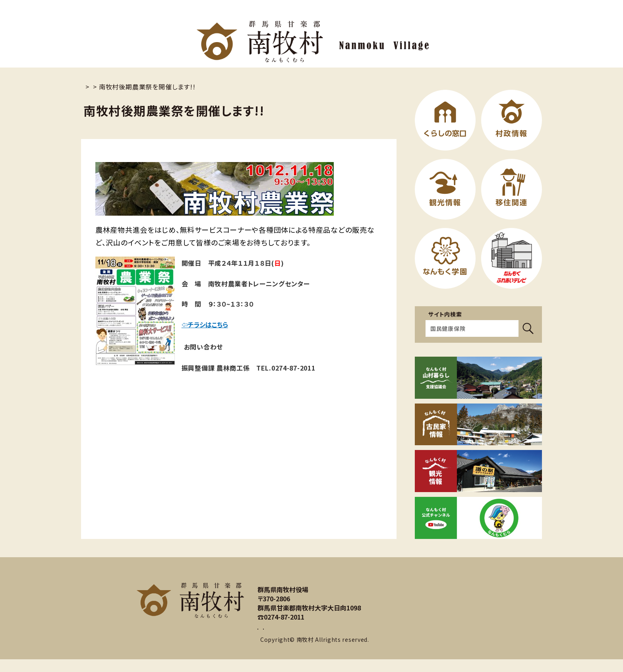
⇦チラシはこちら (206, 324)
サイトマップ (277, 571)
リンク (317, 571)
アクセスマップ (352, 635)
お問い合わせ (287, 635)
